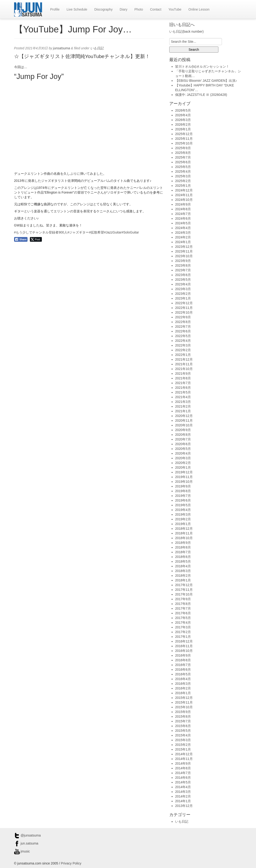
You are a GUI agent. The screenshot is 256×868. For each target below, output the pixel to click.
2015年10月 (184, 707)
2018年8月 (183, 547)
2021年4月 (183, 397)
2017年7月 (183, 608)
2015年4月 (183, 735)
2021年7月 (183, 383)
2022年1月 (183, 355)
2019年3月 (183, 514)
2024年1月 (183, 242)
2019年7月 (183, 496)
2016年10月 (184, 651)
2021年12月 (184, 359)
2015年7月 (183, 721)
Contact (156, 9)
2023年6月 (183, 275)
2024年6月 (183, 218)
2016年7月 (183, 665)
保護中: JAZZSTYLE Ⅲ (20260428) (201, 95)
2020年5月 (183, 449)
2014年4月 (183, 787)
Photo (139, 9)
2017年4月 (183, 623)
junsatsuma (62, 48)
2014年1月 (183, 801)
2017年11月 (184, 590)
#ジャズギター (78, 232)
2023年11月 (184, 251)
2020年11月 (184, 420)
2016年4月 (183, 679)
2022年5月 (183, 336)
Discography (103, 9)
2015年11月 (184, 702)
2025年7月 (183, 157)
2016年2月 (183, 688)
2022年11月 (184, 308)
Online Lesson (199, 9)
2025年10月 (184, 143)
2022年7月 (183, 327)
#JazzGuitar (113, 232)
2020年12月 (184, 416)
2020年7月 (183, 439)
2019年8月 (183, 491)
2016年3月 (183, 684)
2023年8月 (183, 265)
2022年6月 (183, 331)
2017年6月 (183, 613)
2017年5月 (183, 618)
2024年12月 (184, 190)
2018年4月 (183, 566)
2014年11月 (184, 759)
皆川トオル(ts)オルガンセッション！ (202, 66)
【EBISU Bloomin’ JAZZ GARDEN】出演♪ (206, 81)
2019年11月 (184, 477)
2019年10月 (184, 482)
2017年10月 (184, 594)
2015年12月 (184, 698)
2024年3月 (183, 233)
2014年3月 (183, 792)
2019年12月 (184, 472)
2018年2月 (183, 576)
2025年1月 (183, 186)
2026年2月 (183, 125)
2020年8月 (183, 435)
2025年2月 (183, 181)
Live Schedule (77, 9)
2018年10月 (184, 538)
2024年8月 (183, 209)
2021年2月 (183, 406)
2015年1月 (183, 749)
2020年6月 (183, 444)
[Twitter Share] (36, 239)
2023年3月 (183, 289)
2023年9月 (183, 261)
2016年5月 (183, 674)
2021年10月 (184, 369)
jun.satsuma (26, 843)
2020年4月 (183, 453)
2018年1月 (183, 580)
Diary (124, 9)
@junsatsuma (28, 835)
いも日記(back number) (186, 31)
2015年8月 (183, 716)
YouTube (175, 9)
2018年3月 (183, 571)
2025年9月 (183, 148)
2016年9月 (183, 655)
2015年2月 (183, 745)
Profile (55, 9)
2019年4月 (183, 510)
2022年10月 (184, 312)
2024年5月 (183, 223)
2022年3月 (183, 345)
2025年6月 (183, 162)
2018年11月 (184, 533)
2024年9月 (183, 204)
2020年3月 (183, 458)
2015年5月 (183, 731)
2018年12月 (184, 529)
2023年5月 (183, 280)
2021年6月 (183, 388)
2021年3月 (183, 402)
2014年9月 (183, 763)
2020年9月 (183, 430)
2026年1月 (183, 129)
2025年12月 (184, 134)
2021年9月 (183, 374)
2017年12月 (184, 585)
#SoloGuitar (130, 232)
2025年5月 (183, 167)
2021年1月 (183, 411)
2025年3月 (183, 176)
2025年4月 (183, 171)
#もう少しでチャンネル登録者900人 (41, 232)
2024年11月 (184, 195)
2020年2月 (183, 463)
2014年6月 (183, 778)
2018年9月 (183, 543)
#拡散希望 (96, 232)
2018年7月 (183, 552)
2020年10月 (184, 425)
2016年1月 (183, 693)
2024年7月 (183, 214)
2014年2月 (183, 796)
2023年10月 (184, 256)
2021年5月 (183, 392)
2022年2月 (183, 350)
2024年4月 (183, 228)
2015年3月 (183, 740)
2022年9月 (183, 317)
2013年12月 (184, 806)
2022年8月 (183, 322)
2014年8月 (183, 768)
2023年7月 (183, 270)
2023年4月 (183, 284)
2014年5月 (183, 782)
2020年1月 (183, 467)
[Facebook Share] (21, 239)
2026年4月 (183, 115)
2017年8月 (183, 604)
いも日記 (97, 48)
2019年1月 (183, 524)
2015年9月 (183, 712)
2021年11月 (184, 364)
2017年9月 (183, 599)
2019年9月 (183, 486)
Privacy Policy (71, 863)
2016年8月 (183, 660)
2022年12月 (184, 303)
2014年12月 (184, 754)
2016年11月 (184, 646)
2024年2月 (183, 237)
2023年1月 (183, 298)
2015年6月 (183, 726)
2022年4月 (183, 341)
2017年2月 (183, 632)
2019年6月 (183, 500)
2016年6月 (183, 669)
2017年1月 (183, 637)
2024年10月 (184, 200)
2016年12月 (184, 641)
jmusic (22, 851)
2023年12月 (184, 247)
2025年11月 (184, 139)
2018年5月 (183, 561)
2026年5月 (183, 110)
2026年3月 (183, 120)
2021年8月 (183, 378)
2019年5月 (183, 505)
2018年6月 (183, 557)
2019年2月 (183, 519)
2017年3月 (183, 627)
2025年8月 (183, 153)
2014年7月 (183, 773)
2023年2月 (183, 294)
